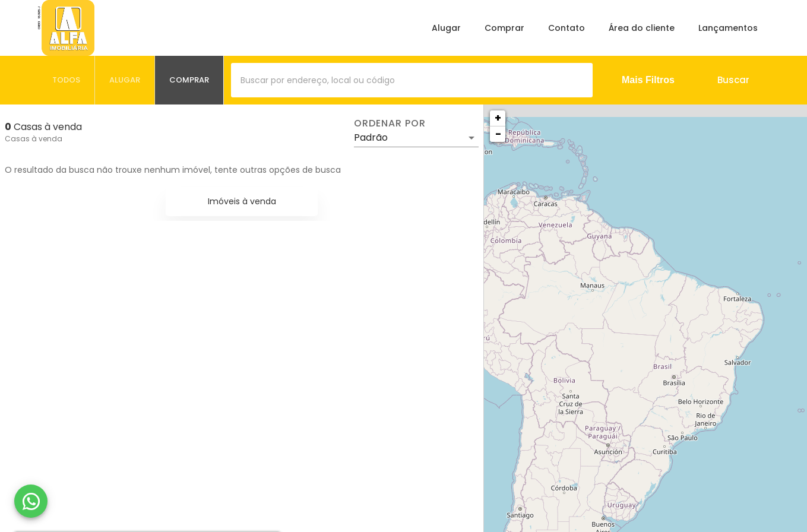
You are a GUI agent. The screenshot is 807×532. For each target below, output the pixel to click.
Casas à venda (34, 139)
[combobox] (412, 80)
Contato (567, 28)
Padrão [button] (371, 137)
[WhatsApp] (31, 501)
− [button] (498, 134)
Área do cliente (642, 28)
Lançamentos (728, 28)
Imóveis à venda (242, 201)
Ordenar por (390, 123)
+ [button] (498, 118)
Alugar (446, 28)
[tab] (67, 80)
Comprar (504, 28)
